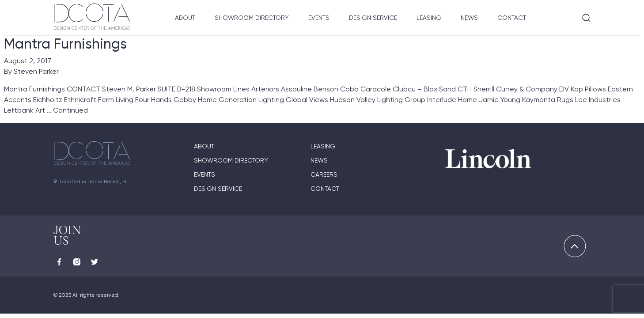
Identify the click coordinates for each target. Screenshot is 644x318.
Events (319, 18)
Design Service (373, 18)
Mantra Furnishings (65, 44)
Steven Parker (36, 71)
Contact (512, 18)
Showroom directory (231, 160)
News (469, 18)
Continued (70, 110)
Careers (324, 174)
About (185, 18)
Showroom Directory (252, 18)
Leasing (429, 18)
